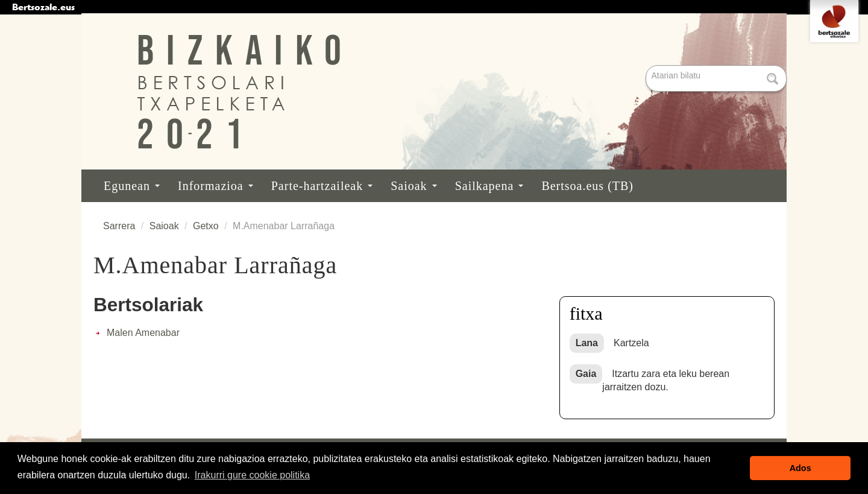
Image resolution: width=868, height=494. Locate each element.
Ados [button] (800, 468)
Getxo (206, 226)
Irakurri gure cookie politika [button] (252, 475)
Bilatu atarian (647, 66)
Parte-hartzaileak (322, 186)
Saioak (414, 186)
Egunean (132, 186)
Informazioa (215, 186)
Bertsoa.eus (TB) (587, 186)
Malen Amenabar (143, 333)
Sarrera (119, 226)
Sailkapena (489, 186)
